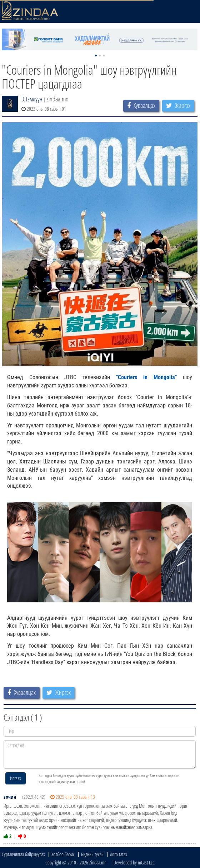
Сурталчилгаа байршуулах (23, 854)
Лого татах (119, 854)
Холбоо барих (63, 854)
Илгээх (16, 778)
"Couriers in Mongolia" (146, 377)
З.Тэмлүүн (32, 99)
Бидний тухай (92, 854)
